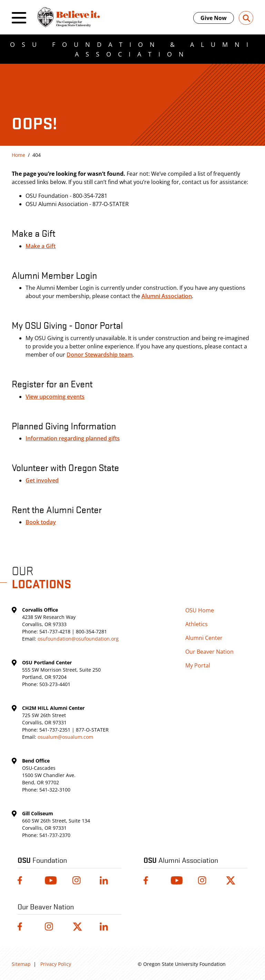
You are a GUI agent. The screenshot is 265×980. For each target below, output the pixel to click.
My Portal (198, 665)
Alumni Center (204, 638)
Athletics (197, 624)
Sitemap (21, 964)
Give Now (214, 18)
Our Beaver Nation (209, 652)
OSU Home (200, 610)
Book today (41, 522)
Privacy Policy (56, 964)
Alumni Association (167, 296)
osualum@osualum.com (65, 737)
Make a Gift (41, 246)
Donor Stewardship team (100, 355)
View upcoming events (55, 397)
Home (18, 155)
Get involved (42, 480)
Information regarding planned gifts (73, 438)
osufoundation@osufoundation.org (78, 639)
